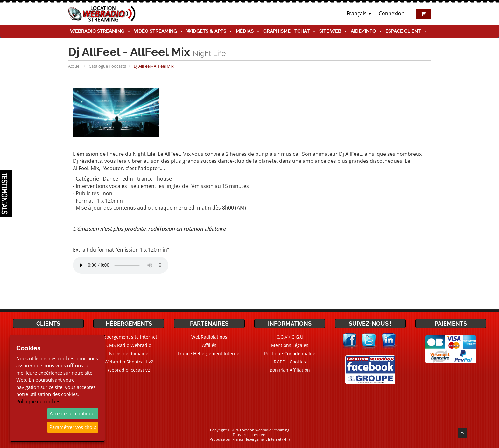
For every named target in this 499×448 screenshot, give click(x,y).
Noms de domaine (129, 353)
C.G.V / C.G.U (290, 337)
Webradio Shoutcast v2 (129, 362)
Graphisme (277, 31)
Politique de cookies (38, 401)
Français (359, 13)
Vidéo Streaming (158, 31)
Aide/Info (366, 31)
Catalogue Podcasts (107, 66)
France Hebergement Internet (209, 353)
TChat (305, 31)
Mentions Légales (290, 345)
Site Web (333, 31)
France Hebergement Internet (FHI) (261, 439)
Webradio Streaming (100, 31)
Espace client (406, 31)
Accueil (75, 66)
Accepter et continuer (73, 413)
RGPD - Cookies (290, 362)
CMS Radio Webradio (129, 345)
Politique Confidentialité (290, 353)
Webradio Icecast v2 (129, 370)
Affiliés (209, 345)
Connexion (392, 13)
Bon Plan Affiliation (290, 370)
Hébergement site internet (129, 337)
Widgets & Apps (209, 31)
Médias (248, 31)
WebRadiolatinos (209, 337)
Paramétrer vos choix (73, 427)
